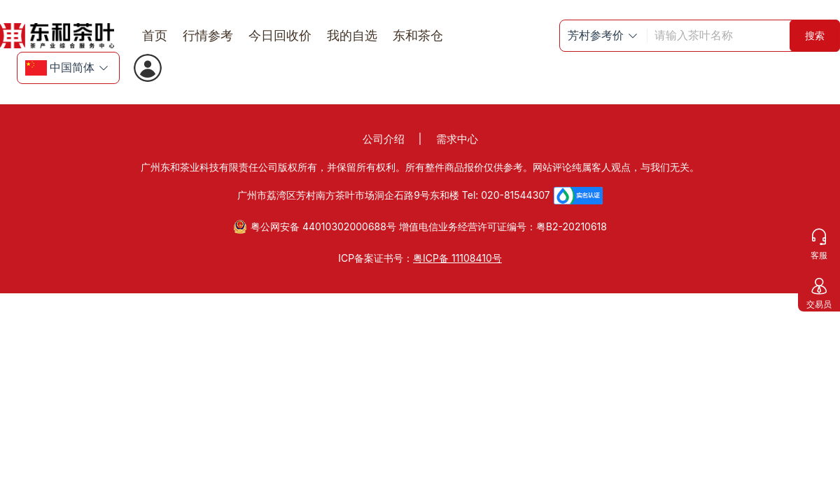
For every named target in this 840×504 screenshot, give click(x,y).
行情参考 (208, 35)
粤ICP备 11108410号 (457, 258)
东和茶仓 (418, 35)
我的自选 (352, 35)
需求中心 (457, 139)
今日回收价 (280, 35)
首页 (155, 35)
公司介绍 (384, 139)
